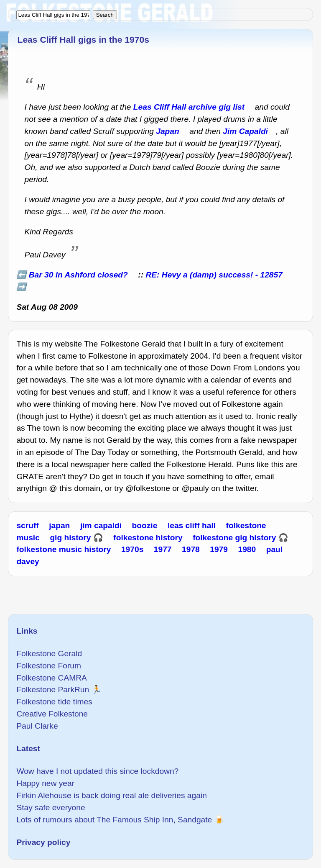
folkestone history (148, 538)
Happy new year (45, 783)
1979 (219, 549)
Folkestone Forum (49, 666)
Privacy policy (43, 842)
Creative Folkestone (52, 714)
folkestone (246, 525)
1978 (191, 549)
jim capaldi (101, 525)
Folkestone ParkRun (53, 690)
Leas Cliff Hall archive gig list (189, 107)
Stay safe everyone (51, 808)
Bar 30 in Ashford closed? (78, 275)
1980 (247, 549)
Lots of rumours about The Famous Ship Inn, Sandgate (114, 820)
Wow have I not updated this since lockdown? (97, 771)
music (28, 538)
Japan (167, 131)
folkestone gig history (234, 538)
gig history (70, 538)
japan (59, 525)
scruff (27, 525)
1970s (132, 549)
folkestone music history (64, 549)
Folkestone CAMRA (51, 678)
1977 (163, 549)
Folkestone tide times (54, 702)
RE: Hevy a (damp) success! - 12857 (214, 275)
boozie (145, 525)
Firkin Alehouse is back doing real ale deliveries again (111, 795)
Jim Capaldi (245, 131)
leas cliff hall (192, 525)
